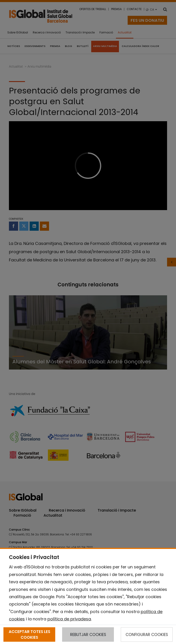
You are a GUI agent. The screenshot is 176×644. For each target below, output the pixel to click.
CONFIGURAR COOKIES (147, 635)
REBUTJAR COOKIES (88, 635)
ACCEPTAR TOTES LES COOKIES (29, 634)
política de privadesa (69, 619)
